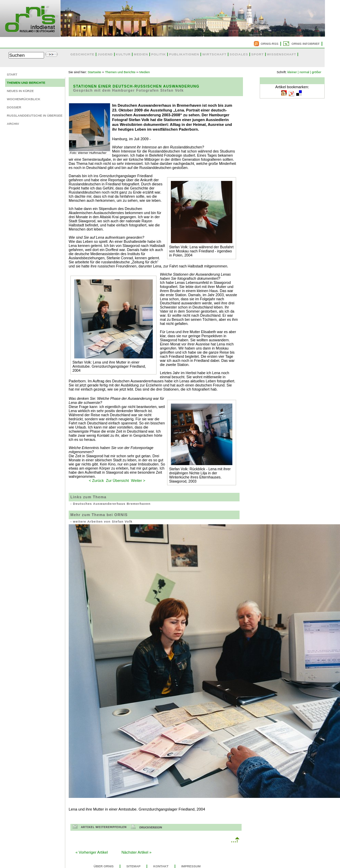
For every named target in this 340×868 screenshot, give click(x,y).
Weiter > (138, 481)
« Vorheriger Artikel (92, 852)
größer (317, 72)
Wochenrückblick (24, 99)
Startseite (94, 72)
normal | (305, 72)
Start (12, 75)
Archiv (13, 124)
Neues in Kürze (20, 91)
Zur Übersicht (117, 481)
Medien (145, 72)
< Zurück (96, 481)
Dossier (14, 107)
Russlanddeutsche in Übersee (35, 116)
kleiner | (293, 72)
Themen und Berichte (26, 83)
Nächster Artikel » (137, 852)
